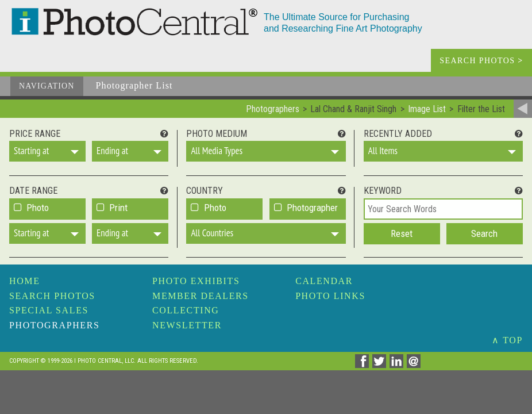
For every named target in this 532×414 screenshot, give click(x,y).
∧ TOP (507, 340)
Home (25, 281)
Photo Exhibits (196, 281)
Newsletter (187, 325)
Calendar (324, 281)
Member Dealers (201, 296)
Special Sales (49, 310)
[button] (47, 151)
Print (118, 208)
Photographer (312, 208)
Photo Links (330, 296)
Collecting (186, 310)
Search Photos (52, 296)
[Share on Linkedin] (398, 365)
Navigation (47, 86)
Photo (38, 208)
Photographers (54, 325)
